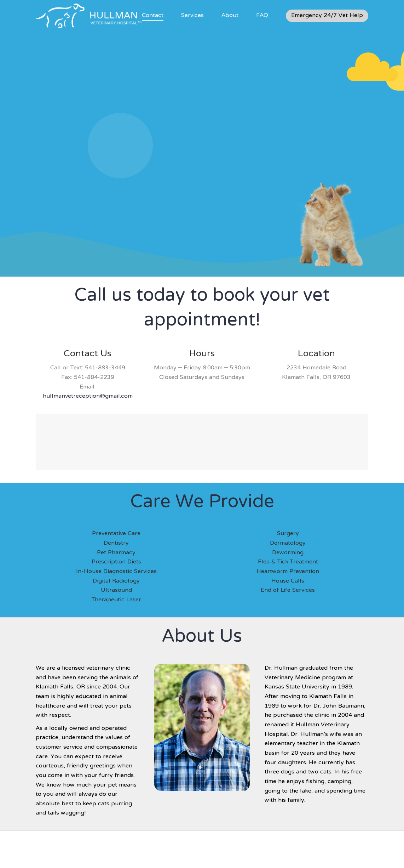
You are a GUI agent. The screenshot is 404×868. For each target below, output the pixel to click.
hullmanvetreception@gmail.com (88, 396)
